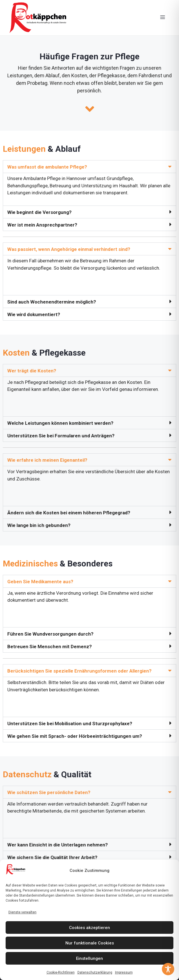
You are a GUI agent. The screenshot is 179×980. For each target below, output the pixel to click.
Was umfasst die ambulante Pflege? (47, 167)
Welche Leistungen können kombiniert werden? (60, 423)
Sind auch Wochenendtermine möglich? (52, 302)
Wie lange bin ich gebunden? (39, 525)
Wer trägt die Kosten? (32, 371)
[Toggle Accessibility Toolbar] (168, 969)
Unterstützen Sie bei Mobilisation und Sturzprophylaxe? (70, 724)
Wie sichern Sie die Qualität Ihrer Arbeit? (52, 857)
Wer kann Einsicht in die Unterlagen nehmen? (58, 845)
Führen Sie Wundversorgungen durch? (50, 634)
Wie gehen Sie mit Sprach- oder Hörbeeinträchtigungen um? (75, 736)
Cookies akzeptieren (89, 928)
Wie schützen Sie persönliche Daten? (49, 792)
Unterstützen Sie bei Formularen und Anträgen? (61, 436)
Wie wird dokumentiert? (34, 314)
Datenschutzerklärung (95, 972)
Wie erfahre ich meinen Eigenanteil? (47, 460)
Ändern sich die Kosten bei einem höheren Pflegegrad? (69, 513)
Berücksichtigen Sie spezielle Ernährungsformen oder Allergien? (79, 671)
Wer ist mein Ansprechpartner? (42, 225)
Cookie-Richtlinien (61, 972)
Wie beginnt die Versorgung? (39, 212)
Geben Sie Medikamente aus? (40, 582)
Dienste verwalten (22, 912)
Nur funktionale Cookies (90, 943)
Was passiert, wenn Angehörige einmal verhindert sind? (69, 249)
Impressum (124, 972)
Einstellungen (89, 958)
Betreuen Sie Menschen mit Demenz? (50, 647)
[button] (89, 167)
